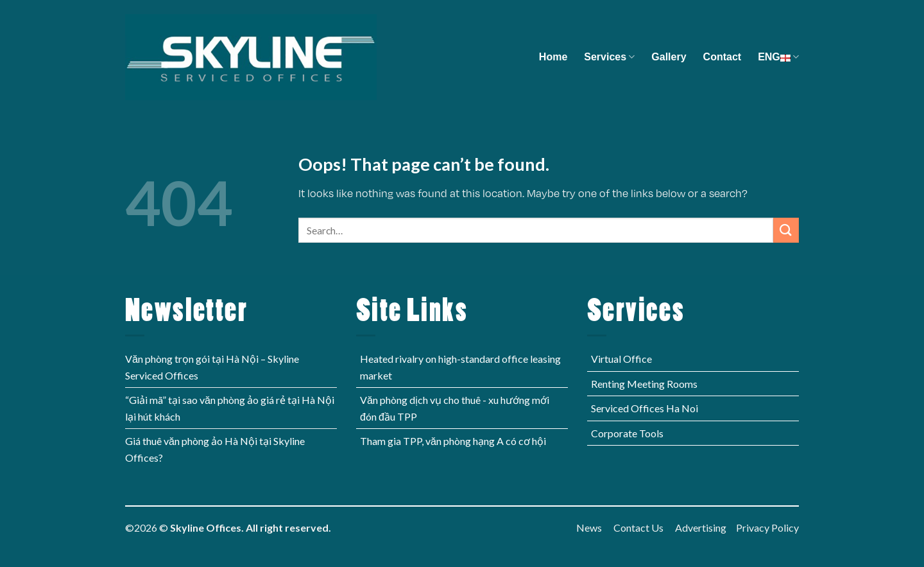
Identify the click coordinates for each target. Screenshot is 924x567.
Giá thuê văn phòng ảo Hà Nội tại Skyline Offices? (215, 449)
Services (609, 57)
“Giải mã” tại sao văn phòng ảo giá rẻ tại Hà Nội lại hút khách (230, 408)
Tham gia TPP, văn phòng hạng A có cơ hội (453, 441)
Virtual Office (621, 359)
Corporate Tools (627, 433)
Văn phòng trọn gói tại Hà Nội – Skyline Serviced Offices (212, 367)
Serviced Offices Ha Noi (645, 408)
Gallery (669, 57)
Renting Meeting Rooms (644, 384)
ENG (778, 57)
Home (553, 57)
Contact (723, 57)
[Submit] (786, 230)
